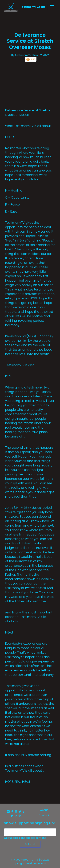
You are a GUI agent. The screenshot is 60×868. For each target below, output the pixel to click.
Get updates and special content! (25, 838)
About (44, 810)
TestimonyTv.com (33, 7)
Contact (44, 815)
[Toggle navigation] (52, 7)
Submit (30, 844)
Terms (34, 860)
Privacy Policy (20, 860)
